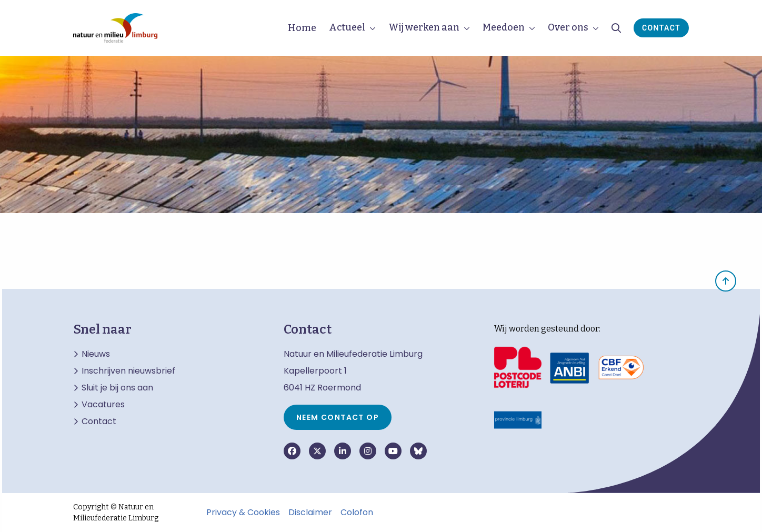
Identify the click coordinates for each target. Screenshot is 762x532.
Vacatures (103, 405)
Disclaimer (310, 513)
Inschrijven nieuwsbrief (128, 371)
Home (302, 28)
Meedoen (504, 27)
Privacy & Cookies (243, 513)
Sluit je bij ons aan (117, 388)
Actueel (347, 27)
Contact (661, 28)
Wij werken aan (424, 27)
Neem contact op (338, 417)
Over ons (568, 27)
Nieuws (96, 354)
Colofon (357, 513)
